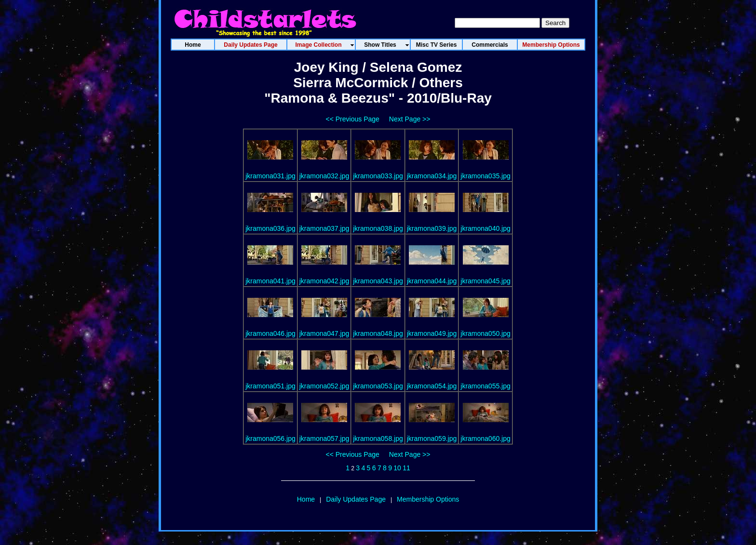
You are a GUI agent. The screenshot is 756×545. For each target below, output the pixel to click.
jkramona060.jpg (486, 439)
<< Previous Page (353, 119)
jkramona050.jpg (486, 333)
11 (406, 468)
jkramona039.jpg (432, 228)
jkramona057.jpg (324, 439)
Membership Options (428, 499)
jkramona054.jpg (432, 386)
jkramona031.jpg (270, 176)
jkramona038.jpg (378, 228)
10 (397, 468)
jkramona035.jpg (486, 176)
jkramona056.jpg (270, 439)
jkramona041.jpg (270, 281)
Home (306, 499)
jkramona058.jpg (378, 439)
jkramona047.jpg (324, 333)
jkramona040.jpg (486, 228)
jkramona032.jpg (324, 176)
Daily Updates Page (356, 499)
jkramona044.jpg (432, 281)
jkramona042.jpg (324, 281)
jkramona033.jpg (378, 176)
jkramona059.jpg (432, 439)
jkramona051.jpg (270, 386)
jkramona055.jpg (486, 386)
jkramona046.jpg (270, 333)
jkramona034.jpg (432, 176)
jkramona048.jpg (378, 333)
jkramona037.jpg (324, 228)
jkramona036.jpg (270, 228)
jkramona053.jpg (378, 386)
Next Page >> (410, 119)
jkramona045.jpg (486, 281)
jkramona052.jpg (324, 386)
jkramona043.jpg (378, 281)
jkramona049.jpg (432, 333)
